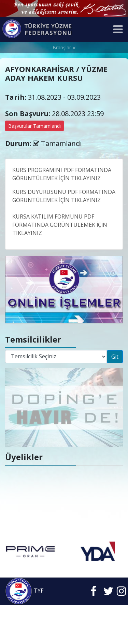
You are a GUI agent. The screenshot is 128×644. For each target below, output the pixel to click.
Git (115, 357)
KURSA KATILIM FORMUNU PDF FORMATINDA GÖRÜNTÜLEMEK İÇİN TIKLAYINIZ (60, 225)
